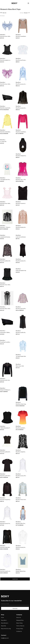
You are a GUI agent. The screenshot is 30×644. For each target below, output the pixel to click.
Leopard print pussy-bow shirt (6, 237)
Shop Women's (5, 623)
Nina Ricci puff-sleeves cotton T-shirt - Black (6, 476)
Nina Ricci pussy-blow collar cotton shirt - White (21, 476)
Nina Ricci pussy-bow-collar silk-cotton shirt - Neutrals (21, 227)
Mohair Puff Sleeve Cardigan (6, 390)
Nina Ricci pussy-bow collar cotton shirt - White (6, 523)
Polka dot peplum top (21, 270)
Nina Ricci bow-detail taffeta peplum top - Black (6, 285)
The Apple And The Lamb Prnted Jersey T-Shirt (6, 180)
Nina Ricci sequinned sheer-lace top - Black (21, 452)
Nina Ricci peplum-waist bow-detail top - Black (6, 60)
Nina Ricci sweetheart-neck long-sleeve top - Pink (21, 132)
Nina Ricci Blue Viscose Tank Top (21, 523)
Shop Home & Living (6, 629)
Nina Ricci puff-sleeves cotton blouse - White (21, 60)
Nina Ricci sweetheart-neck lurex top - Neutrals (21, 36)
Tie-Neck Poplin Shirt (21, 356)
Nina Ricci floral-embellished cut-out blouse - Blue (21, 500)
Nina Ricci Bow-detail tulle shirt (6, 309)
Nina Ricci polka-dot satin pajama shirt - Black (6, 261)
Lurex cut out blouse (21, 237)
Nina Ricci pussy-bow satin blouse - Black (21, 261)
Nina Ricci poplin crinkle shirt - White (6, 571)
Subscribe (15, 608)
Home (2, 617)
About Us (19, 617)
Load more (15, 579)
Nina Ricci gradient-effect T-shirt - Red (21, 428)
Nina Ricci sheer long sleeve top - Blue (21, 404)
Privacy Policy (20, 629)
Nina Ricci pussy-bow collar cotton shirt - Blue (21, 84)
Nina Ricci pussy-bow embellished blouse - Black (21, 108)
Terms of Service (20, 626)
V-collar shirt (3, 141)
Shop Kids (3, 626)
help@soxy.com (5, 638)
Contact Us (19, 631)
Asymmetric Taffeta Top (6, 332)
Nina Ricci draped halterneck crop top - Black (21, 156)
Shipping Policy (20, 620)
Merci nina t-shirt (20, 366)
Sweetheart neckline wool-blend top (6, 342)
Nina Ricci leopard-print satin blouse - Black (6, 500)
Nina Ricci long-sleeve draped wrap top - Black (6, 547)
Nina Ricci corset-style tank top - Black (21, 203)
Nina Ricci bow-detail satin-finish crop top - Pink (6, 84)
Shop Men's (4, 620)
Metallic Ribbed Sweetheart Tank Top (21, 571)
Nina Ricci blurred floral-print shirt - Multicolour (21, 309)
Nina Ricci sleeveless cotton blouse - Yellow (6, 132)
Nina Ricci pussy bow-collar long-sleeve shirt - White (21, 547)
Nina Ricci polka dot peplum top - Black (6, 452)
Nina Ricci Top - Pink (21, 180)
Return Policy (19, 623)
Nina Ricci (3, 35)
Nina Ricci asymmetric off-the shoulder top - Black (6, 108)
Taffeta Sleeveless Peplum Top (6, 428)
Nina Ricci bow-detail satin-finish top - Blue (6, 36)
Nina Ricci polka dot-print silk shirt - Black (21, 332)
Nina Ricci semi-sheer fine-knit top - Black (6, 380)
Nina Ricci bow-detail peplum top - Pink (6, 203)
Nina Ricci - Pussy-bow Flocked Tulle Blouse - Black (6, 227)
